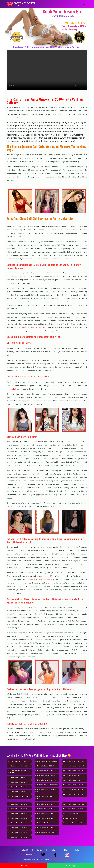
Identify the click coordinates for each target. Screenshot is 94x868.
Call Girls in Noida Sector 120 (74, 804)
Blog (66, 850)
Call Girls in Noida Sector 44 (45, 828)
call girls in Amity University (40, 579)
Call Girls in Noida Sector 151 (46, 780)
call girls (14, 389)
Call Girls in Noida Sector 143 (46, 771)
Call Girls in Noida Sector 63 (45, 818)
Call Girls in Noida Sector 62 (45, 814)
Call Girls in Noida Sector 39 (18, 828)
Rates (77, 850)
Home (13, 850)
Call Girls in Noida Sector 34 (18, 818)
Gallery (54, 850)
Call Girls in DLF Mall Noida (45, 775)
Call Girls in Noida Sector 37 (18, 823)
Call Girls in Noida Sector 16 (73, 780)
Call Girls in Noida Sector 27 (18, 809)
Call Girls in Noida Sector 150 (74, 761)
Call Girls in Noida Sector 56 (73, 790)
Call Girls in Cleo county (72, 814)
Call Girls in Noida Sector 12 (73, 775)
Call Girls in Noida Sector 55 (45, 809)
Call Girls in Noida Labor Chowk (47, 785)
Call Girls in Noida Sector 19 (18, 837)
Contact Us (29, 854)
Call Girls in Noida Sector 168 (74, 766)
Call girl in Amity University (33, 327)
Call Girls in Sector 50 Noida (45, 766)
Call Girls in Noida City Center (18, 796)
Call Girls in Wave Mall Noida (46, 832)
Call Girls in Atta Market (44, 823)
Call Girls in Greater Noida (17, 761)
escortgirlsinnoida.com (62, 859)
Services (40, 850)
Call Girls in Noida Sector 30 (18, 814)
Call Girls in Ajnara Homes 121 (74, 809)
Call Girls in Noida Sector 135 (18, 777)
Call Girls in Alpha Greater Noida (47, 761)
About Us (26, 850)
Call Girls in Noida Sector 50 (18, 787)
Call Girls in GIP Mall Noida (73, 823)
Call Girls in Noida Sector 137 (18, 782)
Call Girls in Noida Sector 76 (18, 792)
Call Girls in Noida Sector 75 (73, 794)
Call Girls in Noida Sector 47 (18, 832)
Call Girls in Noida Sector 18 (18, 804)
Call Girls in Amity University (18, 766)
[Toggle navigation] (84, 4)
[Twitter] (44, 854)
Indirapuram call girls (71, 818)
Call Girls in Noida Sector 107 (74, 771)
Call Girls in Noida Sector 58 (73, 785)
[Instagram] (67, 854)
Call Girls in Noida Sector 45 (45, 804)
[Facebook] (56, 854)
